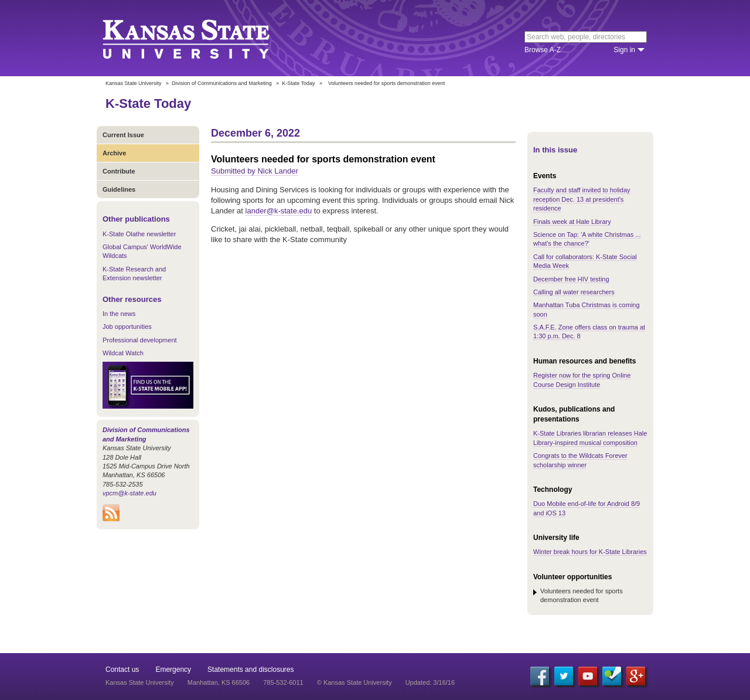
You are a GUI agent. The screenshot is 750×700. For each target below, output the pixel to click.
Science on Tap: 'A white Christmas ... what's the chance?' (587, 239)
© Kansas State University (354, 682)
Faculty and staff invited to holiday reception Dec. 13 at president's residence (582, 199)
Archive (114, 153)
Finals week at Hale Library (572, 222)
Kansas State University (201, 38)
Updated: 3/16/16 (430, 682)
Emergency (173, 670)
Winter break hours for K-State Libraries (590, 552)
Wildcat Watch (123, 353)
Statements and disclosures (250, 670)
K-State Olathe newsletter (139, 234)
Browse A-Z (543, 50)
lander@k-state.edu (279, 211)
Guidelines (119, 189)
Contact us (122, 670)
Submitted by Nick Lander (255, 171)
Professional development (140, 340)
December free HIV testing (571, 279)
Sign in (624, 50)
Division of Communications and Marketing (222, 83)
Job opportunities (127, 327)
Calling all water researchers (574, 292)
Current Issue (123, 135)
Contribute (119, 171)
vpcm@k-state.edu (129, 493)
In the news (119, 314)
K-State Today (298, 83)
